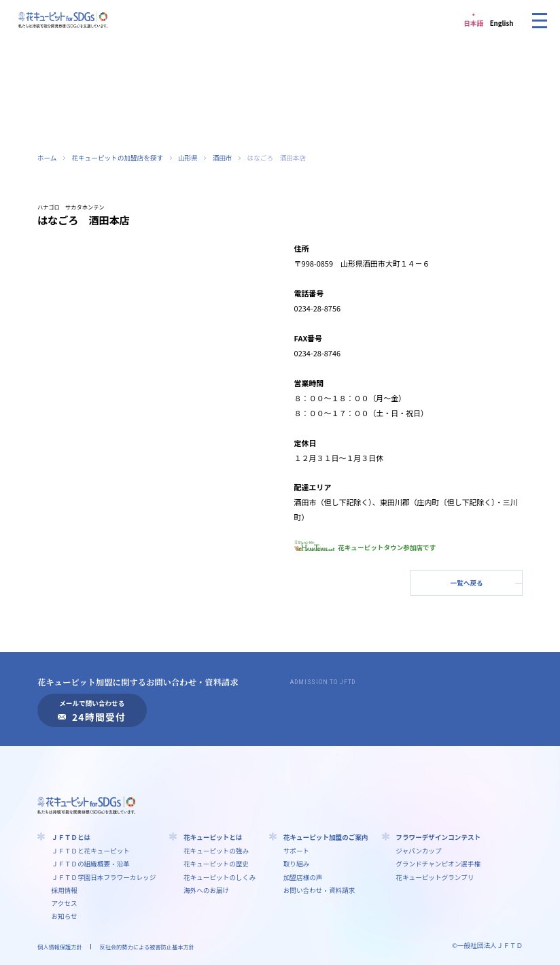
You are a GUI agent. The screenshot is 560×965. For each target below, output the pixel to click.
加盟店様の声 (303, 877)
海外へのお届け (206, 890)
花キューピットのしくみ (220, 877)
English (502, 23)
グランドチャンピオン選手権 (438, 864)
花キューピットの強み (216, 851)
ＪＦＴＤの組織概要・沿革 (91, 864)
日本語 (473, 23)
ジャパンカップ (418, 851)
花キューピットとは (213, 837)
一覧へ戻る (467, 583)
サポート (296, 851)
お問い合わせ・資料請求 (319, 890)
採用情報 (65, 890)
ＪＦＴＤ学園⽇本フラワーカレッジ (104, 877)
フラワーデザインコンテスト (438, 837)
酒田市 (223, 158)
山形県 (188, 158)
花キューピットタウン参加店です (365, 547)
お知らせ (65, 916)
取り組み (296, 864)
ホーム (47, 158)
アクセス (65, 903)
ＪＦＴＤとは (71, 837)
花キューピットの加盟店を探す (117, 158)
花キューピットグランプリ (435, 877)
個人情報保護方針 (60, 947)
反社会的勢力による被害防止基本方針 (146, 947)
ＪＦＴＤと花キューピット (91, 851)
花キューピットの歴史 (216, 864)
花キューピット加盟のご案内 (326, 837)
